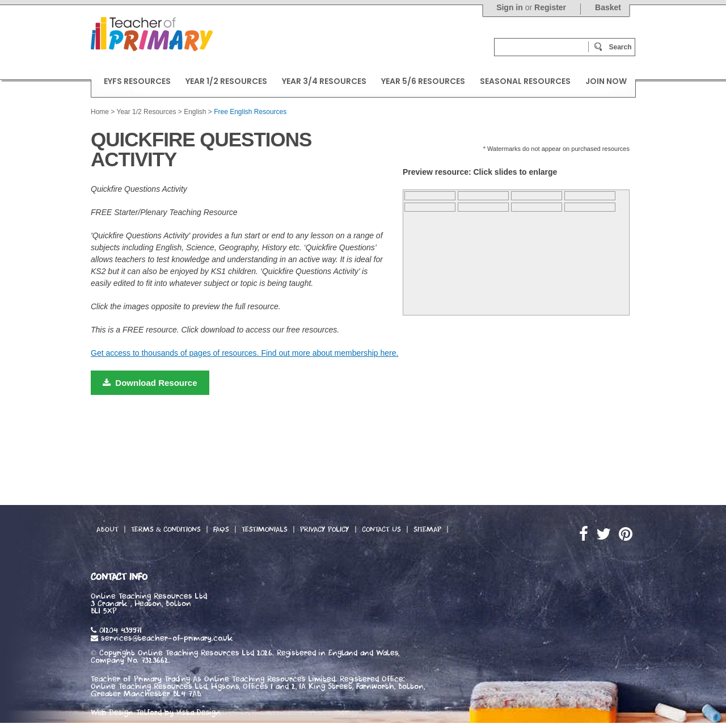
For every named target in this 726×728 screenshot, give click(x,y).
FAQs (221, 529)
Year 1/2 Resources (146, 112)
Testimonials (265, 529)
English (195, 112)
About (107, 529)
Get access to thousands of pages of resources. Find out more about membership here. (244, 353)
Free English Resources (250, 112)
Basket (608, 7)
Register (550, 7)
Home (100, 112)
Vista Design (199, 713)
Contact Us (381, 529)
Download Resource (150, 383)
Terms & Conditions (166, 529)
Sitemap (427, 529)
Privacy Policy (325, 529)
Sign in (510, 7)
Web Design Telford (126, 713)
